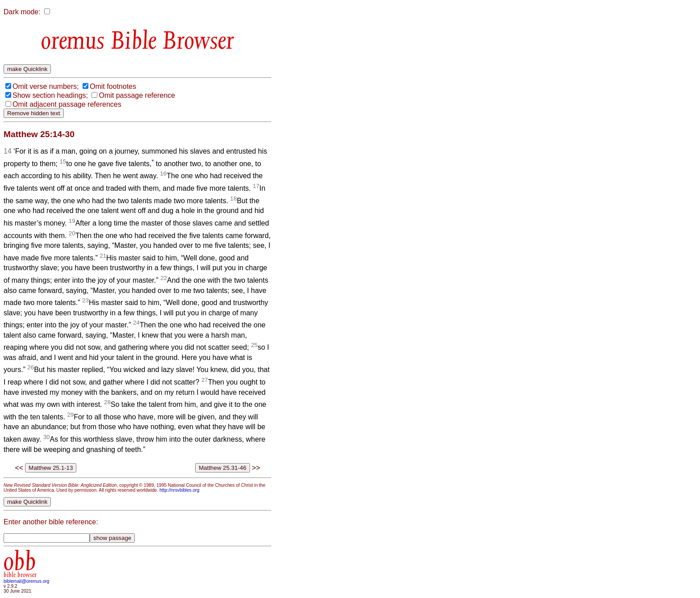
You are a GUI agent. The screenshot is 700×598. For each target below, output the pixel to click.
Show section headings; (50, 95)
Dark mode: (22, 12)
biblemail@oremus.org (27, 581)
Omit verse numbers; (46, 86)
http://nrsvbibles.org (179, 490)
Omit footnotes (113, 86)
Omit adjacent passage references (67, 104)
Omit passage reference (137, 95)
